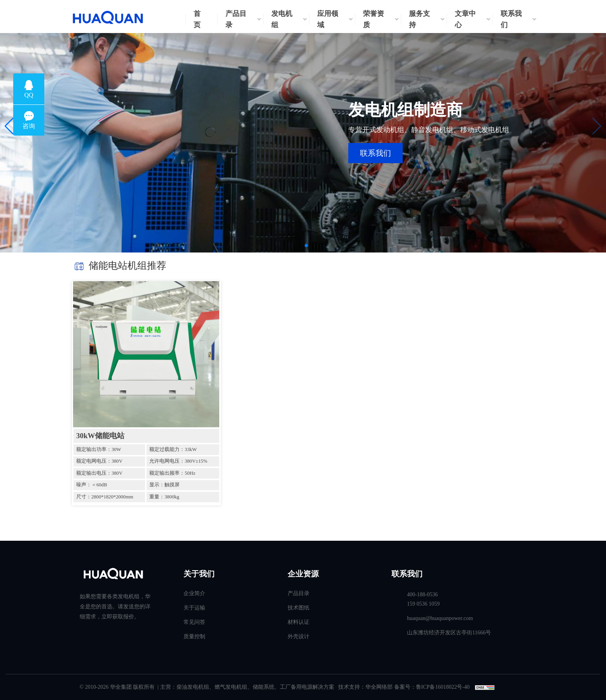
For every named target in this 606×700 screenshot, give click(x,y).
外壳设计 (299, 636)
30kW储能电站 (100, 436)
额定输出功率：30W (99, 449)
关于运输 (194, 608)
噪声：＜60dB (92, 485)
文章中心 (465, 19)
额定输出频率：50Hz (172, 473)
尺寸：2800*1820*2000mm (105, 497)
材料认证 (299, 622)
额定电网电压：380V (99, 461)
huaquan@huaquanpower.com (440, 618)
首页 (197, 19)
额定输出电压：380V (99, 473)
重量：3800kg (164, 497)
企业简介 (194, 593)
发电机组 (282, 19)
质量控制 (194, 636)
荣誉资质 (374, 19)
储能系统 (264, 687)
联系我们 (511, 19)
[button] (9, 126)
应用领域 (328, 19)
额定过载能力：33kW (173, 449)
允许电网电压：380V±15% (178, 461)
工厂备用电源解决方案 (307, 687)
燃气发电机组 (231, 687)
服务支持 (419, 19)
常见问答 (194, 622)
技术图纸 (299, 608)
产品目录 (236, 19)
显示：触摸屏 (164, 485)
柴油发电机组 (193, 687)
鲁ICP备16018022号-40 (443, 687)
